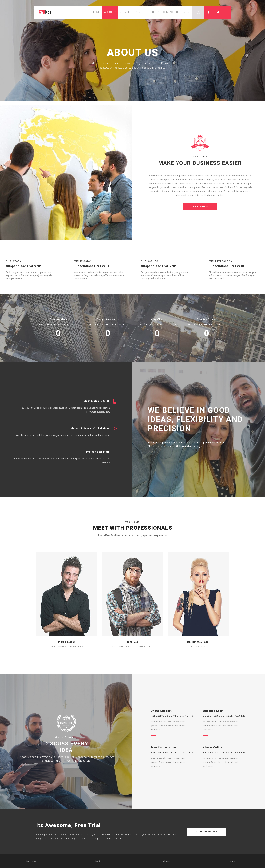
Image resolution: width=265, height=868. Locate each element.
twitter (99, 861)
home (97, 12)
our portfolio (200, 207)
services (126, 12)
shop (156, 12)
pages (186, 12)
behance (166, 861)
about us (110, 12)
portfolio (142, 12)
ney (45, 12)
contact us (171, 12)
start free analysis (207, 832)
